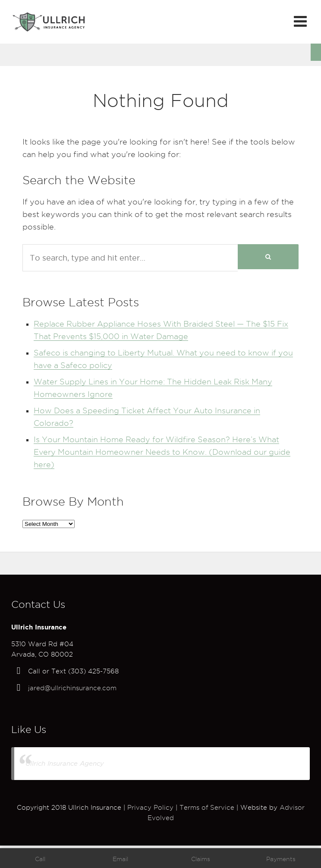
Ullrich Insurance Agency (65, 763)
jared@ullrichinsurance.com (72, 688)
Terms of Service (207, 808)
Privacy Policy (150, 808)
